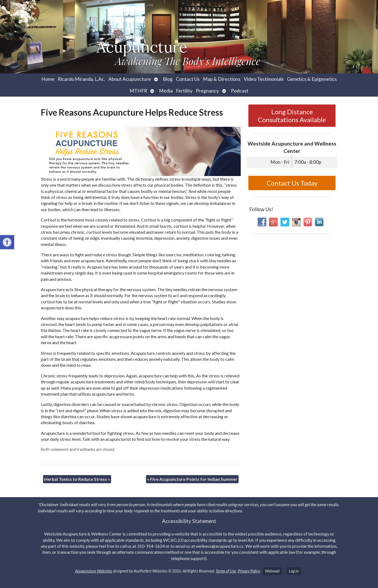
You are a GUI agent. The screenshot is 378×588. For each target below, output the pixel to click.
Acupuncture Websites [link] (94, 571)
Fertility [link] (184, 91)
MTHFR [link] (138, 91)
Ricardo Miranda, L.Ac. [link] (81, 79)
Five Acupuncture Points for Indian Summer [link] (192, 479)
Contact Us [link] (188, 79)
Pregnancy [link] (207, 91)
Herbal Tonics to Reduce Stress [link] (77, 479)
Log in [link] (294, 571)
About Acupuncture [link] (130, 79)
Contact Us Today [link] (292, 183)
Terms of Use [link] (226, 571)
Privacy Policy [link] (249, 571)
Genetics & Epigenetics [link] (312, 79)
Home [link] (48, 79)
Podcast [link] (240, 91)
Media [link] (166, 91)
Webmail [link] (272, 571)
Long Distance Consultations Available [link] (292, 116)
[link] (7, 242)
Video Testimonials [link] (264, 79)
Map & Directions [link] (222, 79)
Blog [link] (168, 79)
